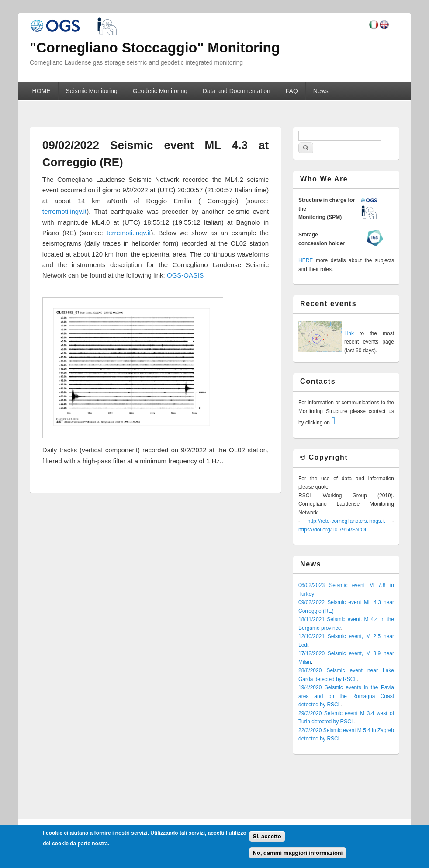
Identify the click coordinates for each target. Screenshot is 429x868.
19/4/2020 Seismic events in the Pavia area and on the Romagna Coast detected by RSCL (346, 696)
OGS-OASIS (185, 275)
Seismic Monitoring (92, 91)
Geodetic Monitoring (160, 91)
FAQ (292, 91)
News (321, 91)
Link (349, 333)
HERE (306, 260)
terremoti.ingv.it (64, 211)
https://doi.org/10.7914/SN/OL (333, 530)
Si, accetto (267, 836)
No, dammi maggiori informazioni (298, 853)
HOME (42, 91)
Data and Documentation (237, 91)
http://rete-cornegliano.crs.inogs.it (346, 521)
